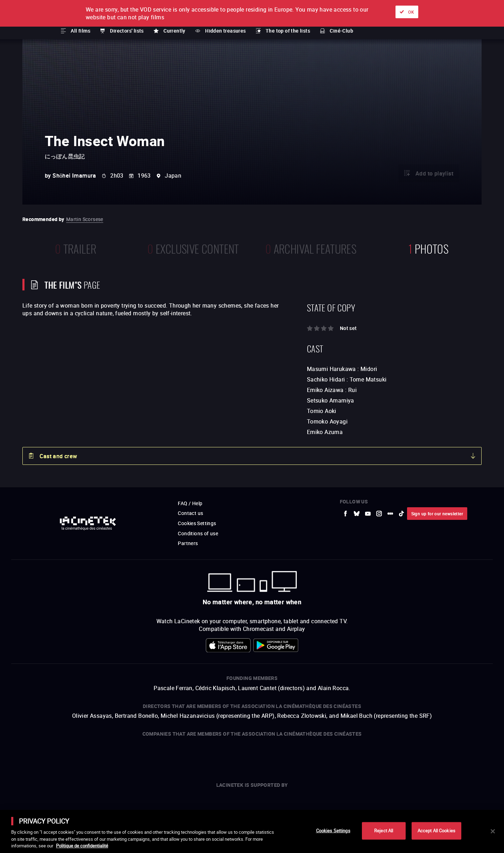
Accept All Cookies (436, 831)
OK (411, 12)
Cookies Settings (333, 831)
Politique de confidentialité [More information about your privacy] (82, 846)
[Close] (493, 831)
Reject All (384, 831)
